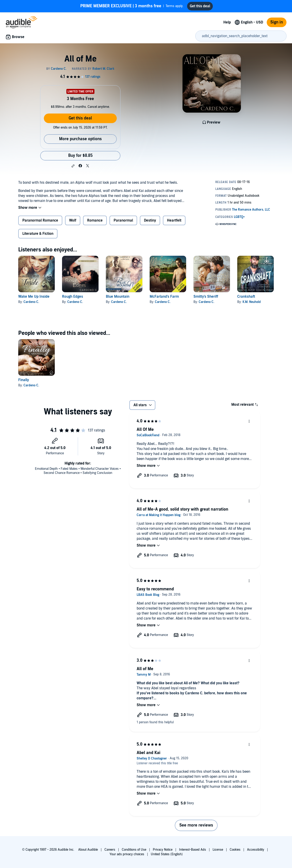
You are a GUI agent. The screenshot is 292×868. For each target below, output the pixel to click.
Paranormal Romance (40, 220)
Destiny (150, 220)
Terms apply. (132, 6)
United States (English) (167, 854)
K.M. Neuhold (252, 302)
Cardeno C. (31, 302)
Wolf (73, 220)
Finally (24, 380)
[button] (73, 166)
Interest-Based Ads (193, 850)
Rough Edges (73, 297)
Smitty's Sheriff (206, 297)
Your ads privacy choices (127, 854)
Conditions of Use (134, 850)
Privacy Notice (163, 850)
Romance (95, 220)
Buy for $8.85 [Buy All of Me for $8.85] (80, 156)
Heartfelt (174, 220)
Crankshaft (246, 297)
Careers (110, 850)
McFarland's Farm (164, 297)
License (218, 850)
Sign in (277, 22)
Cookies (235, 850)
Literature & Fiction (38, 234)
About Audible (88, 850)
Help (227, 22)
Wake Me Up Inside (34, 297)
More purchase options (80, 139)
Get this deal (80, 118)
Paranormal (123, 220)
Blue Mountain (118, 297)
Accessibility (256, 850)
